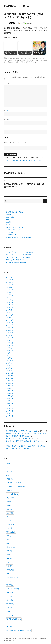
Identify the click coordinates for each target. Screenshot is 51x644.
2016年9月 (9, 381)
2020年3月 (9, 318)
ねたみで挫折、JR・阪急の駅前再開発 (18, 257)
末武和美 (33, 60)
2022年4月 (9, 300)
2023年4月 (9, 295)
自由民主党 (10, 570)
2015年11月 (9, 406)
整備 (8, 543)
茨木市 (9, 581)
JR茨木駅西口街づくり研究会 (14, 58)
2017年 (9, 464)
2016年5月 (9, 391)
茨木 (43, 60)
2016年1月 (9, 401)
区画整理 (9, 509)
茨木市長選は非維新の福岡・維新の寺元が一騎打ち (22, 441)
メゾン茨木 (10, 498)
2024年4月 (9, 290)
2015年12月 (10, 403)
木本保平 (28, 60)
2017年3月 (9, 368)
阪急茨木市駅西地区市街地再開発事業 (19, 630)
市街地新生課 (11, 532)
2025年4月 (9, 285)
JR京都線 (10, 471)
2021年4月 (9, 307)
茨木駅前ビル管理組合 (14, 619)
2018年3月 (9, 348)
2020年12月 (10, 312)
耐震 (8, 562)
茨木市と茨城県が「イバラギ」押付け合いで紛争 (22, 431)
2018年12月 (10, 333)
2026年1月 (9, 280)
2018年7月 (9, 340)
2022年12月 (10, 297)
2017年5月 (9, 363)
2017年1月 (9, 371)
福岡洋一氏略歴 (11, 446)
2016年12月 (10, 373)
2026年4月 (9, 277)
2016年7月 (9, 386)
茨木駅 (9, 611)
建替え (9, 536)
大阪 (20, 60)
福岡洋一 (39, 60)
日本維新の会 (11, 547)
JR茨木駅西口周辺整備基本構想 (17, 486)
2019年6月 (9, 325)
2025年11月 (10, 282)
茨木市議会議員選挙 (13, 589)
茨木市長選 (20, 62)
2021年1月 (9, 310)
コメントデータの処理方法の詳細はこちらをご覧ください (23, 160)
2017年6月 (9, 360)
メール (7, 119)
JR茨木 (9, 475)
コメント (7, 83)
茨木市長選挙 (27, 62)
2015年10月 (10, 408)
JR (7, 468)
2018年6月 (9, 343)
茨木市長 (14, 62)
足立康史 (33, 62)
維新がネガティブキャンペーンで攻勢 (18, 438)
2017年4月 (9, 366)
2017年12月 (10, 353)
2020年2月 (9, 320)
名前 (6, 111)
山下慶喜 (9, 528)
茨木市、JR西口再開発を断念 (15, 260)
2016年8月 (9, 383)
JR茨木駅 (10, 232)
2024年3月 (9, 292)
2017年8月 (9, 358)
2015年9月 (9, 411)
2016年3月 (9, 396)
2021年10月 (10, 305)
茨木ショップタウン (13, 577)
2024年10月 (10, 287)
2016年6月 (9, 388)
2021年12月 (10, 302)
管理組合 (9, 558)
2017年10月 (10, 355)
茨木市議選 (10, 593)
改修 (8, 540)
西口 (8, 623)
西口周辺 (9, 225)
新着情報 (36, 58)
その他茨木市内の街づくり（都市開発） (19, 237)
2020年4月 (9, 315)
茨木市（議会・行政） (13, 217)
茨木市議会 (9, 62)
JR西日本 (9, 220)
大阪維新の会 (11, 524)
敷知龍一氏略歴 (11, 433)
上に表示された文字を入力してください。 (16, 142)
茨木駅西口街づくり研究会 (16, 6)
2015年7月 (9, 413)
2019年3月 (9, 330)
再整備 (9, 502)
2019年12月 (10, 323)
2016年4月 (9, 393)
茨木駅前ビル (10, 222)
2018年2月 (9, 350)
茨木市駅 (9, 608)
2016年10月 (10, 378)
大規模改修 (10, 513)
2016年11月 (10, 376)
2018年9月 (9, 338)
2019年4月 (9, 328)
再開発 (9, 505)
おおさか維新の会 (14, 60)
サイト (6, 128)
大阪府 (24, 60)
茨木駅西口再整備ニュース (14, 227)
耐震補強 (9, 566)
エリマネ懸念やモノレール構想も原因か (19, 255)
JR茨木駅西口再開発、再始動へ (16, 262)
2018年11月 (9, 335)
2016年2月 (9, 398)
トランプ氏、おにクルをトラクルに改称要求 (20, 252)
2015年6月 (9, 416)
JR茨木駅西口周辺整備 (14, 483)
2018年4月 (9, 345)
